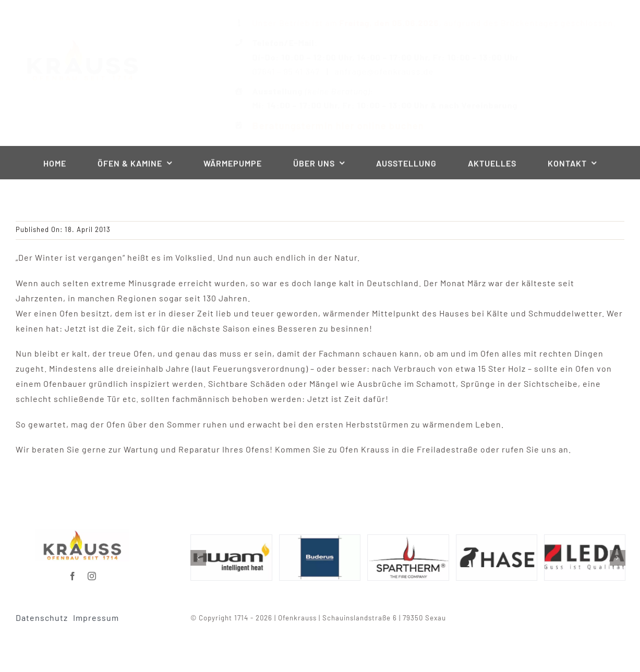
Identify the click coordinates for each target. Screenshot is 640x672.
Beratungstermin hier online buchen (329, 125)
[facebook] (73, 572)
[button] (202, 558)
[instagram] (92, 572)
